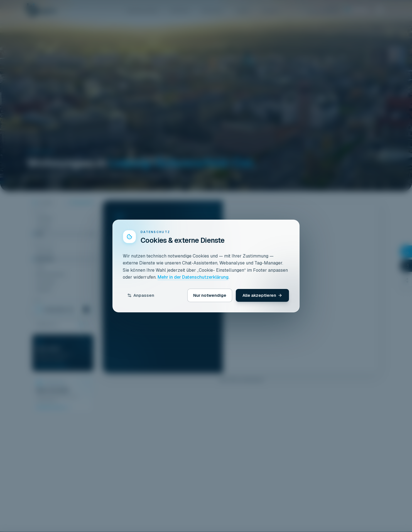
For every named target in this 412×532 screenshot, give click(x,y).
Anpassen (141, 295)
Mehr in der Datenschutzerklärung (193, 277)
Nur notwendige (210, 295)
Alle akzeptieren (262, 295)
